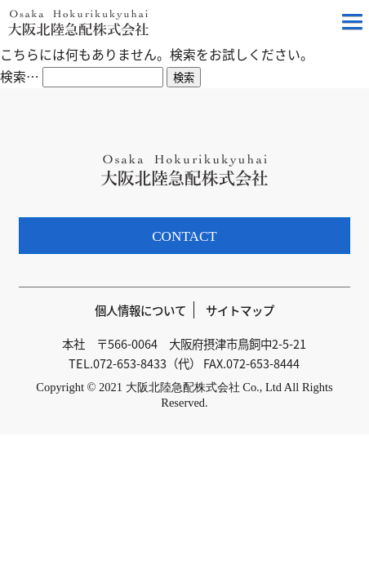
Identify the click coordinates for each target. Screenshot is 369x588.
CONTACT (184, 236)
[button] (352, 24)
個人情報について (140, 310)
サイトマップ (240, 310)
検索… (20, 76)
